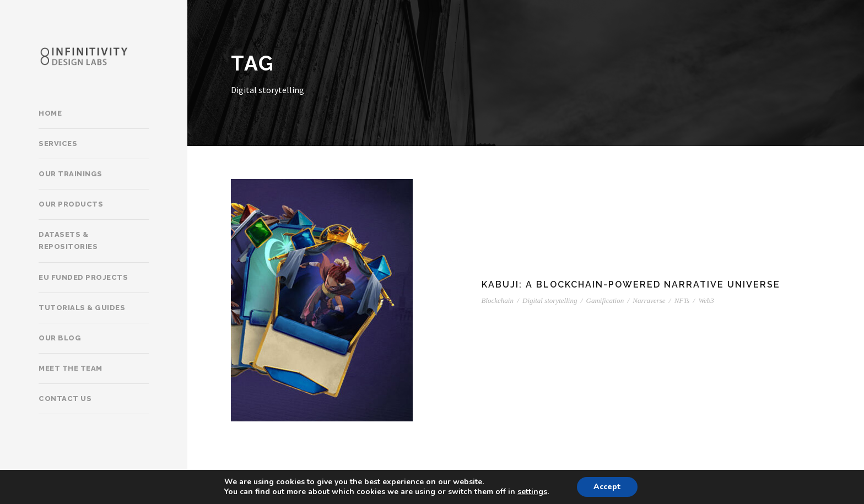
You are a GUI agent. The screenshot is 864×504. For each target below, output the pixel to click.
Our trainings (71, 174)
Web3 (706, 300)
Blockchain (498, 300)
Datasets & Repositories (68, 240)
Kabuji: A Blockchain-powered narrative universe (631, 284)
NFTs (682, 300)
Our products (71, 204)
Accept (607, 487)
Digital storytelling (550, 300)
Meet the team (71, 368)
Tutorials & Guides (82, 308)
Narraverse (649, 300)
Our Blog (60, 338)
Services (58, 143)
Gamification (605, 300)
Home (50, 113)
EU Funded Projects (83, 277)
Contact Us (65, 399)
